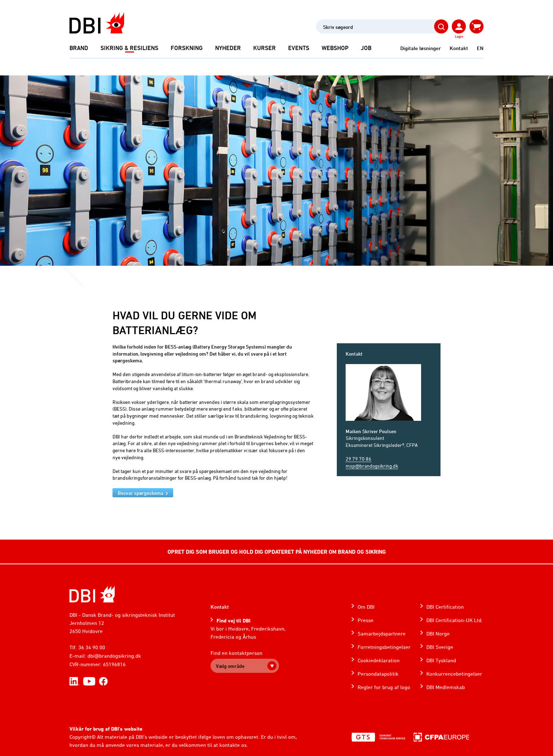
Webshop (335, 48)
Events (299, 48)
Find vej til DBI (233, 620)
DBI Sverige (440, 647)
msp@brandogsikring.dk (372, 466)
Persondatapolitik (378, 674)
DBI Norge (438, 634)
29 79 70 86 (358, 459)
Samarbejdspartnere (382, 634)
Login (459, 36)
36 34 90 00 (92, 647)
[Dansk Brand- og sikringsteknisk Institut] (97, 23)
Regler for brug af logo (384, 687)
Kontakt (459, 48)
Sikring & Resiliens (129, 48)
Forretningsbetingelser (384, 647)
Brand (79, 48)
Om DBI (366, 607)
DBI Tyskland (441, 660)
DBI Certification (445, 607)
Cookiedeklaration (379, 660)
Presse (366, 620)
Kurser (265, 48)
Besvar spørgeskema (141, 493)
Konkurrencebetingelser (454, 674)
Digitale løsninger (421, 48)
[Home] (92, 594)
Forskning (187, 48)
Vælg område (230, 666)
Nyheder (228, 48)
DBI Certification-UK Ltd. (455, 620)
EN (480, 48)
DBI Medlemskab (446, 687)
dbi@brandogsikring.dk (114, 656)
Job (366, 48)
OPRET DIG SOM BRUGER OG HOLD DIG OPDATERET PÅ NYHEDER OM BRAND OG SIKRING (277, 552)
